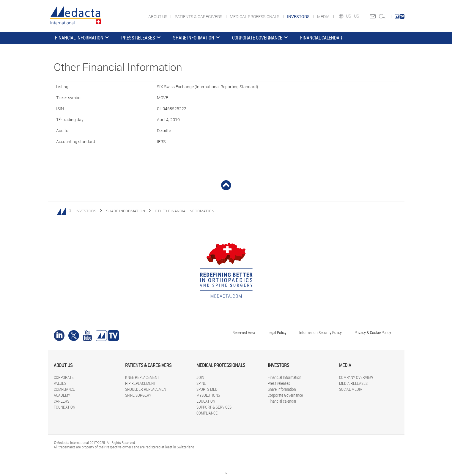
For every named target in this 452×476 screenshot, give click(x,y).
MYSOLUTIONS (208, 395)
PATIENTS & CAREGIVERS (199, 16)
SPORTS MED (207, 389)
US (357, 16)
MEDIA (324, 16)
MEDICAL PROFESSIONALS (255, 16)
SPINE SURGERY (138, 395)
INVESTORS (86, 211)
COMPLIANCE (64, 389)
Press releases (138, 38)
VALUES (60, 383)
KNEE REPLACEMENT (142, 377)
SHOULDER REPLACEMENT (147, 389)
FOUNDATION (64, 407)
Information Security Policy (321, 332)
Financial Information (79, 38)
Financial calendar (321, 38)
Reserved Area (244, 332)
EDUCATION (206, 401)
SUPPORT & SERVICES (214, 407)
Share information (194, 38)
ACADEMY (62, 395)
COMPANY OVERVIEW (356, 377)
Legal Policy (277, 332)
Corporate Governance (257, 38)
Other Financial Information (185, 211)
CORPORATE (64, 377)
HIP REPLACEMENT (140, 383)
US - (350, 16)
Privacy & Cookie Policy (373, 332)
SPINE (201, 383)
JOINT (201, 377)
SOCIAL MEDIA (351, 389)
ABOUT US (158, 16)
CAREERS (62, 401)
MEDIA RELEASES (353, 383)
